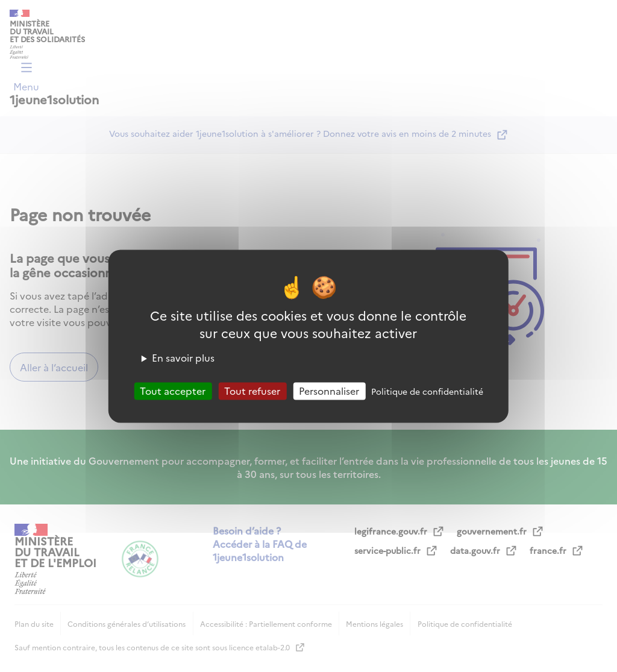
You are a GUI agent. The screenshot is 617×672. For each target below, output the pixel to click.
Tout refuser (252, 391)
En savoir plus (183, 357)
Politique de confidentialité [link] (427, 391)
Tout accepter (173, 391)
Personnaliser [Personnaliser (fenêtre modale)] (329, 391)
